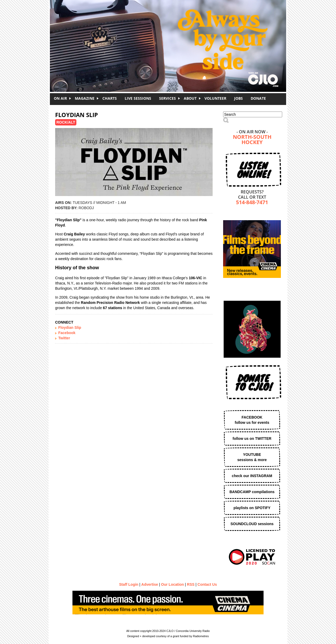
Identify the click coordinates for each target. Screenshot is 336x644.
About (190, 98)
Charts (110, 98)
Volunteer (215, 98)
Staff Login (129, 584)
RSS (191, 584)
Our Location (173, 584)
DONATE (258, 98)
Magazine (85, 98)
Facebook (67, 333)
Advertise (150, 584)
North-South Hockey (252, 140)
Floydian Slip (70, 328)
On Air (60, 98)
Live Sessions (138, 98)
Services (167, 98)
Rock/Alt (66, 122)
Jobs (238, 98)
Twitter (64, 338)
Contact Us (207, 584)
